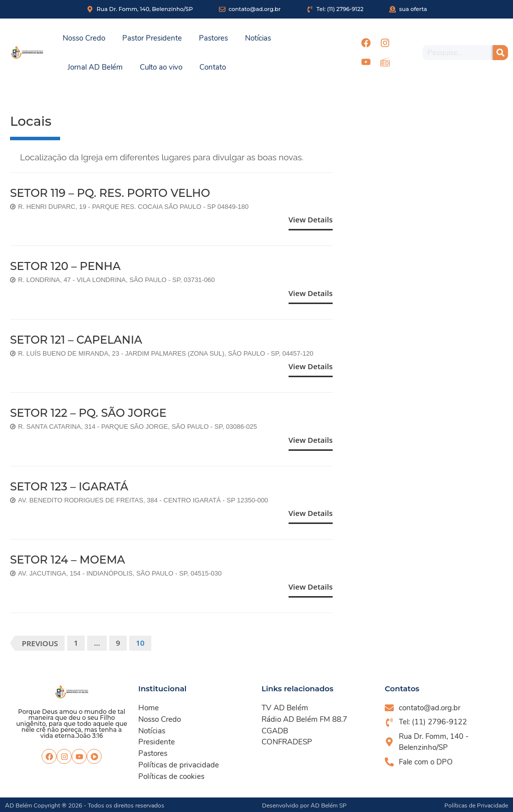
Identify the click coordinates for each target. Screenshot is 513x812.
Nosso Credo (84, 38)
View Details (311, 219)
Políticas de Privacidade (476, 804)
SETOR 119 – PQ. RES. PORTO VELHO (110, 193)
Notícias (258, 38)
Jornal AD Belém (95, 67)
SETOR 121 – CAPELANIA (76, 340)
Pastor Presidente (152, 38)
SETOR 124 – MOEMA (68, 560)
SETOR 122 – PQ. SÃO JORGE (89, 413)
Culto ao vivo (161, 67)
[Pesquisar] (500, 53)
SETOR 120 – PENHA (66, 266)
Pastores (213, 38)
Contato (213, 67)
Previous (40, 643)
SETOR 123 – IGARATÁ (69, 487)
